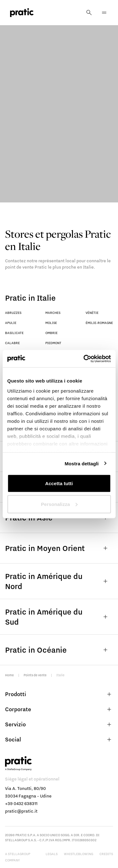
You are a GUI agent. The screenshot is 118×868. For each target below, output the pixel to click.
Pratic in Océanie (59, 650)
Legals (52, 854)
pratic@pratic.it (21, 811)
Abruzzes (13, 313)
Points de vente (35, 675)
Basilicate (14, 333)
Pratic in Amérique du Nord (59, 581)
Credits (106, 854)
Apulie (11, 323)
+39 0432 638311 (21, 803)
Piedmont (53, 343)
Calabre (12, 343)
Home (9, 675)
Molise (51, 323)
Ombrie (51, 333)
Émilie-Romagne (99, 323)
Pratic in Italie (30, 298)
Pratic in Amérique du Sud (59, 617)
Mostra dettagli (81, 463)
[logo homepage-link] (22, 13)
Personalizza (59, 504)
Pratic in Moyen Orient (59, 548)
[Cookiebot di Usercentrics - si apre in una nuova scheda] (84, 359)
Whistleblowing (79, 854)
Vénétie (92, 313)
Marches (53, 313)
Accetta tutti (59, 483)
